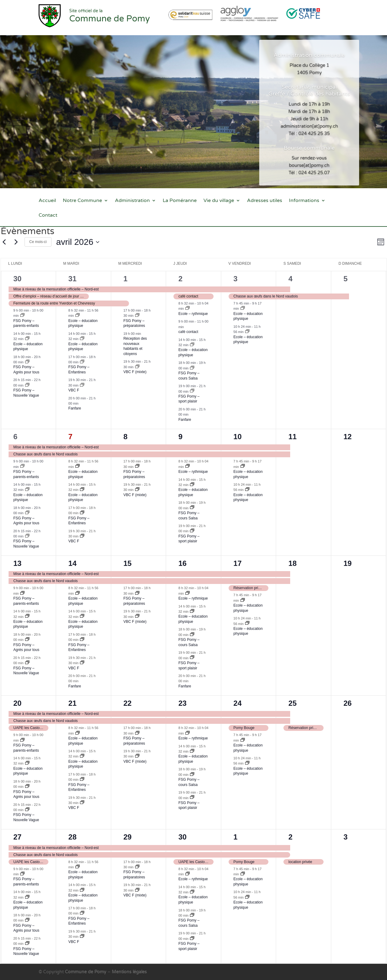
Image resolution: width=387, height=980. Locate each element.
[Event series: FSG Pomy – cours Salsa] (192, 368)
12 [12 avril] (348, 437)
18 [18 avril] (292, 563)
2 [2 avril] (180, 279)
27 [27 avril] (18, 837)
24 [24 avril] (238, 703)
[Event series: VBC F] (82, 385)
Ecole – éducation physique (28, 347)
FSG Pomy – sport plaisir (189, 399)
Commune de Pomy (86, 972)
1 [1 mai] (235, 837)
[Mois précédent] (4, 242)
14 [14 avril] (72, 563)
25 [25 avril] (292, 703)
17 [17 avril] (238, 563)
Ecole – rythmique (193, 314)
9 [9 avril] (180, 437)
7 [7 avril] (70, 437)
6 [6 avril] (15, 437)
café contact (188, 332)
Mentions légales (129, 972)
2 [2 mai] (290, 837)
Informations (304, 201)
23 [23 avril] (182, 703)
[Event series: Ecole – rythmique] (188, 309)
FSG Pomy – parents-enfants (26, 323)
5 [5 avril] (345, 279)
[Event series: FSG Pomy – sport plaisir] (192, 391)
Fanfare (75, 408)
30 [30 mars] (18, 279)
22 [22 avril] (128, 703)
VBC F (74, 390)
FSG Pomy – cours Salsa (189, 923)
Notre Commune (82, 201)
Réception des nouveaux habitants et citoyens (135, 346)
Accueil (47, 201)
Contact (48, 216)
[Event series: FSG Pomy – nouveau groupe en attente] (27, 362)
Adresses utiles (265, 201)
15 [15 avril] (128, 563)
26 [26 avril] (348, 703)
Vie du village (219, 201)
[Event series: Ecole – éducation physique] (27, 339)
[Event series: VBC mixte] (137, 367)
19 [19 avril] (348, 563)
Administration (132, 201)
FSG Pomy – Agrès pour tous (27, 370)
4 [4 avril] (290, 279)
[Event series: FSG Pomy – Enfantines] (82, 362)
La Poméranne (180, 201)
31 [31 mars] (72, 279)
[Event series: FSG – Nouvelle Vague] (27, 385)
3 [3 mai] (345, 837)
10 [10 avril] (238, 437)
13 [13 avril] (18, 563)
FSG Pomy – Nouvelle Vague (26, 544)
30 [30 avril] (182, 837)
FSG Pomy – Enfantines (79, 370)
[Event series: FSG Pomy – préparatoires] (137, 316)
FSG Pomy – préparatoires (134, 323)
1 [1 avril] (125, 279)
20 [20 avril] (18, 703)
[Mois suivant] (16, 242)
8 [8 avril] (125, 437)
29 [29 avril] (128, 837)
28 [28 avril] (72, 837)
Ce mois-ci (38, 242)
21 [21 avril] (72, 703)
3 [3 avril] (235, 279)
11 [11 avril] (292, 437)
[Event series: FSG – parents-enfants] (22, 316)
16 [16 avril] (182, 563)
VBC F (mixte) (135, 372)
